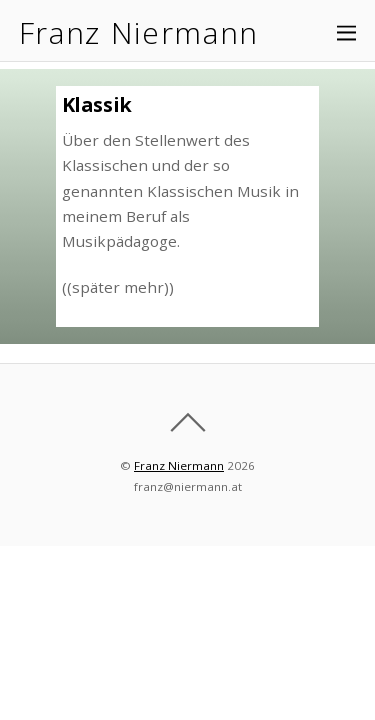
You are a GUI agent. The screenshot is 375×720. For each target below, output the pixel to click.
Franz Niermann (179, 465)
